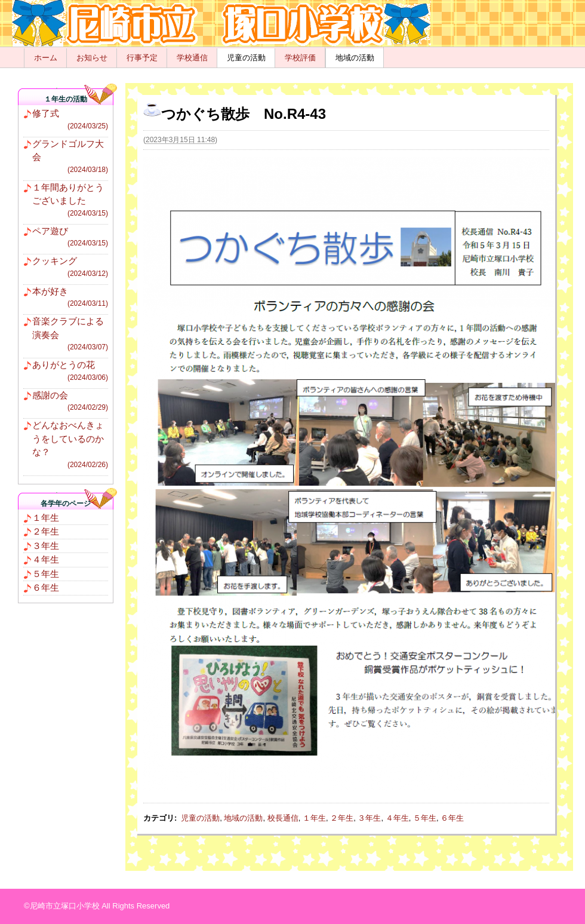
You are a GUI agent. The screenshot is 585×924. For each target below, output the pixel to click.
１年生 (314, 818)
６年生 (452, 818)
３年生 (369, 818)
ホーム (46, 58)
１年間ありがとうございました (70, 200)
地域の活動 (355, 58)
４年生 (397, 818)
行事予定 (142, 58)
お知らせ (92, 58)
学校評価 (300, 58)
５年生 (425, 818)
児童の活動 (246, 58)
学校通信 (192, 58)
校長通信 (283, 818)
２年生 (342, 818)
